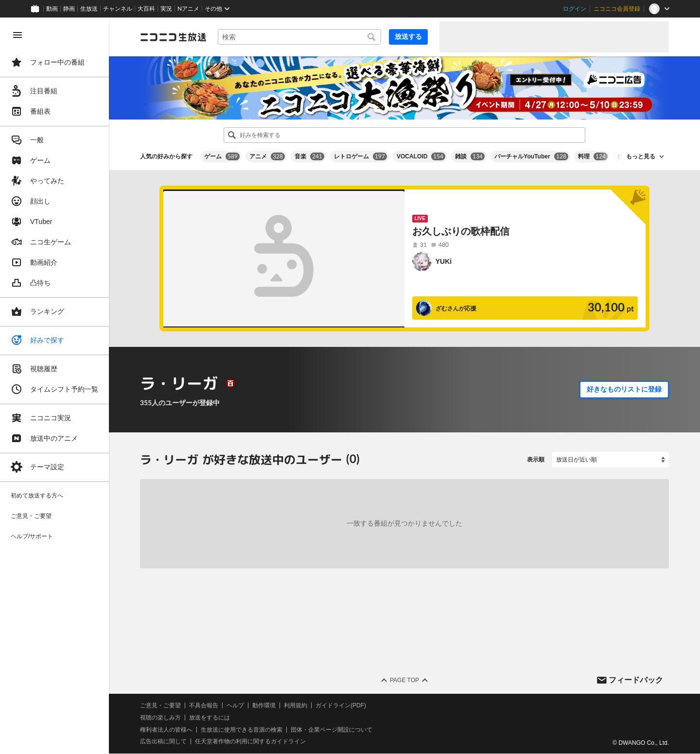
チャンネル (118, 9)
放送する (408, 36)
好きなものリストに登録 (624, 389)
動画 (52, 9)
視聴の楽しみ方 (160, 718)
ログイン (575, 9)
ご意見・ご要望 (160, 705)
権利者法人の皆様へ (166, 730)
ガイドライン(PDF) (341, 705)
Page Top (404, 680)
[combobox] (299, 37)
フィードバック (636, 680)
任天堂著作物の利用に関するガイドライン (250, 742)
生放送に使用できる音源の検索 (242, 730)
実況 (166, 9)
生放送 (89, 9)
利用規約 (296, 705)
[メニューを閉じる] (17, 35)
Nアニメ (188, 9)
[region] (54, 386)
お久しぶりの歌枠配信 (461, 231)
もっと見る (641, 156)
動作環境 (264, 705)
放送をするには (210, 718)
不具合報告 (204, 705)
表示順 (536, 460)
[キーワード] (299, 37)
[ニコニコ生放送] (173, 37)
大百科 (146, 9)
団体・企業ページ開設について (332, 730)
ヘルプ (235, 705)
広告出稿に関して (163, 742)
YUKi (444, 261)
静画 (69, 9)
